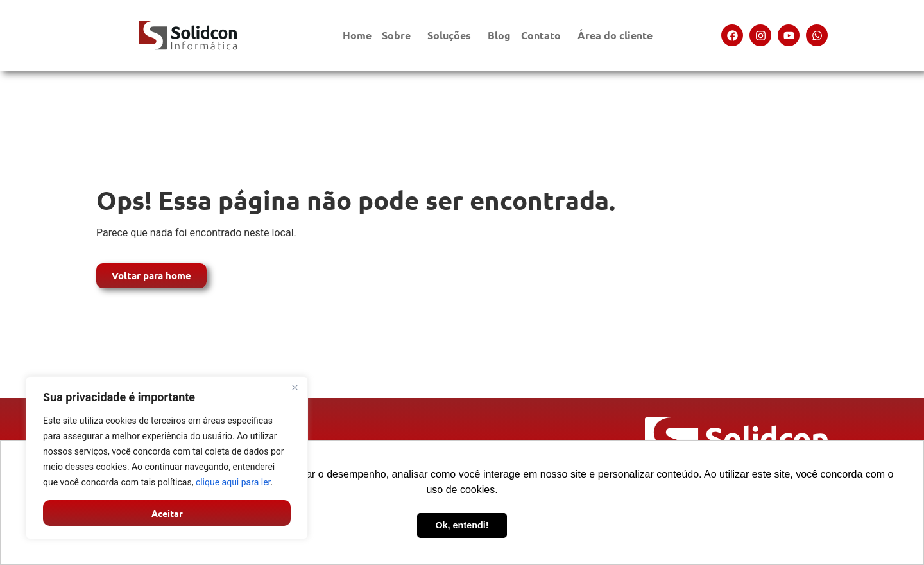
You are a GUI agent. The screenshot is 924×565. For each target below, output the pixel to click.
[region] (167, 458)
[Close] (295, 387)
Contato (544, 35)
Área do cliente (618, 35)
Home (357, 35)
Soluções (452, 35)
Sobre (399, 35)
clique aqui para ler (233, 482)
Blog (499, 35)
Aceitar (167, 513)
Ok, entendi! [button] (462, 525)
